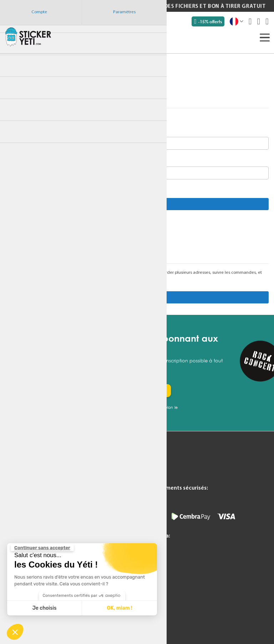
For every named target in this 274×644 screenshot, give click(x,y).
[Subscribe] (151, 391)
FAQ (10, 520)
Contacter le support (73, 485)
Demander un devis (27, 476)
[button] (15, 632)
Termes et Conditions (74, 494)
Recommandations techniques (84, 529)
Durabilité (16, 511)
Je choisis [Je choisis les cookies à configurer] (45, 608)
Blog (10, 529)
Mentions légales (68, 520)
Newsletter (18, 538)
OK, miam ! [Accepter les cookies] (120, 608)
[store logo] (28, 37)
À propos (60, 511)
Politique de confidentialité (80, 502)
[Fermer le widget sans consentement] (42, 548)
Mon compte (64, 476)
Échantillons (19, 485)
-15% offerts (208, 21)
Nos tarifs (16, 494)
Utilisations (18, 502)
